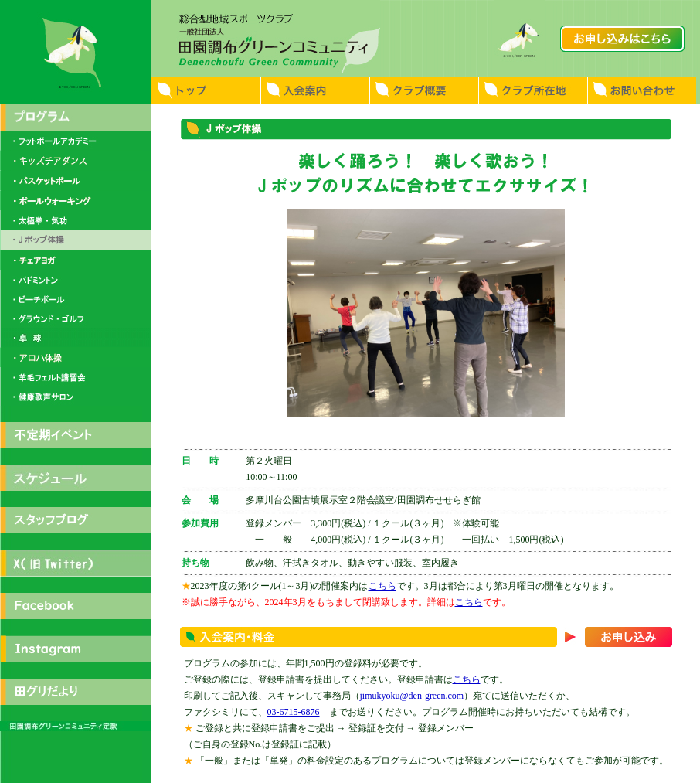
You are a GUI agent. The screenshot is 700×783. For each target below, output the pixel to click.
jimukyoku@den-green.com (412, 696)
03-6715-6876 (294, 712)
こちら (382, 586)
